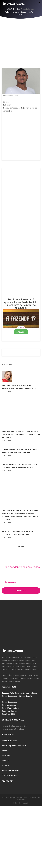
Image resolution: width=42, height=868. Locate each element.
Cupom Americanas (9, 705)
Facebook (7, 781)
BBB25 (4, 751)
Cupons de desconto (9, 702)
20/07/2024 (6, 440)
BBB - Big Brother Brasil (11, 770)
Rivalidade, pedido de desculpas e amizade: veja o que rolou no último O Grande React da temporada (21, 434)
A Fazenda (6, 756)
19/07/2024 (6, 455)
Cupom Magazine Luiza (10, 708)
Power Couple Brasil (9, 741)
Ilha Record (6, 765)
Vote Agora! (21, 332)
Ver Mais (21, 546)
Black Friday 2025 (8, 714)
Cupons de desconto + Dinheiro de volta (17, 696)
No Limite (5, 761)
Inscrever (21, 591)
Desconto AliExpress (10, 711)
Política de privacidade (21, 803)
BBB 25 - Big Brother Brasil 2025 (14, 746)
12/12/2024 (6, 392)
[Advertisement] (20, 40)
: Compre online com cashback (19, 693)
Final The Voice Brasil (10, 775)
